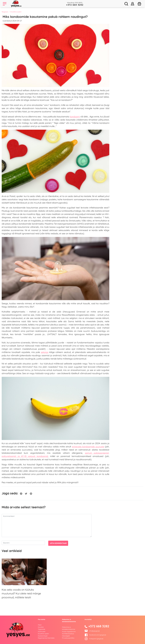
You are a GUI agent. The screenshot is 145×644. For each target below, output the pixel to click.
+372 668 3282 (75, 5)
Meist (40, 625)
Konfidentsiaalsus (68, 634)
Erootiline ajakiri (16, 12)
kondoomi (75, 117)
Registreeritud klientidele (46, 638)
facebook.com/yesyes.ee (95, 635)
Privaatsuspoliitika (68, 638)
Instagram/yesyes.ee (94, 639)
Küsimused (42, 631)
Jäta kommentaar (58, 543)
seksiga (45, 352)
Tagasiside (42, 629)
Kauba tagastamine (69, 631)
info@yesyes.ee (94, 631)
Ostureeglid (66, 636)
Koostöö (41, 627)
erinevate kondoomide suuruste (88, 447)
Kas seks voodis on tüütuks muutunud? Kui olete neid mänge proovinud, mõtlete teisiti (21, 594)
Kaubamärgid (43, 636)
